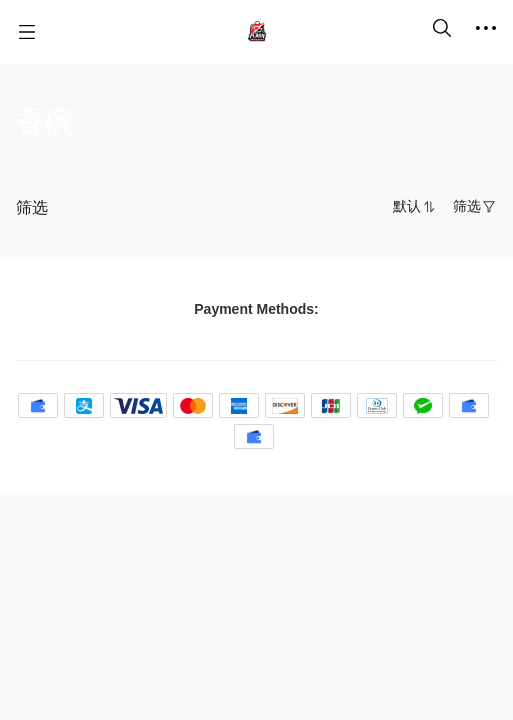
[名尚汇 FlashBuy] (257, 32)
